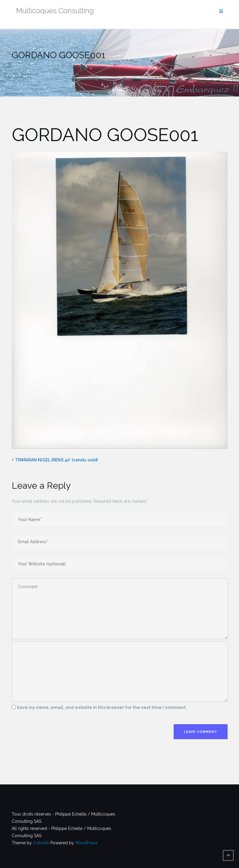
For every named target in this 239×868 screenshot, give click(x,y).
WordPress (86, 843)
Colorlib (41, 843)
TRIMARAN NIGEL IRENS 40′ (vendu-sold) (56, 460)
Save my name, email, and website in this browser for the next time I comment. (102, 707)
